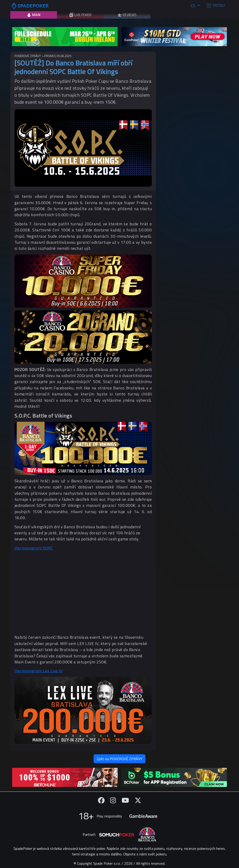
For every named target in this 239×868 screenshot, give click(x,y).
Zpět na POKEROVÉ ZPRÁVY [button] (119, 759)
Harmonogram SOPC (34, 548)
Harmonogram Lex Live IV (39, 671)
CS (193, 6)
